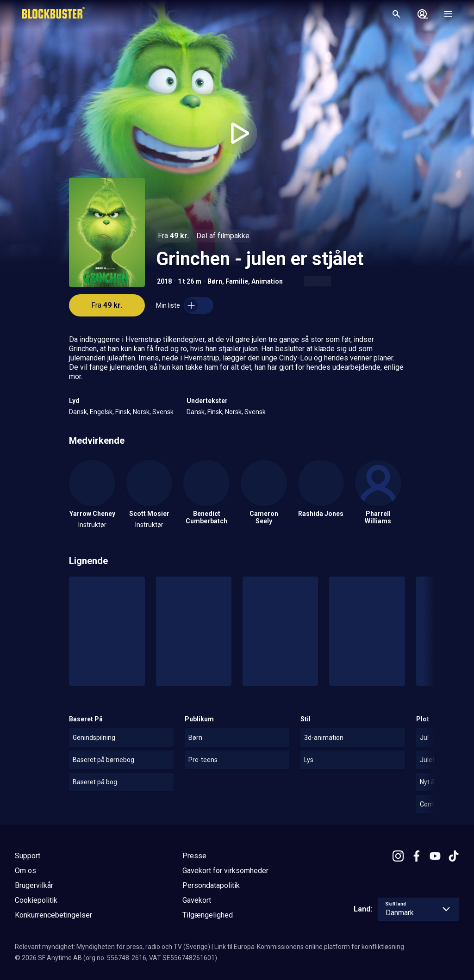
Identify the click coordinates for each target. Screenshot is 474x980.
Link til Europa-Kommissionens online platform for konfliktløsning (309, 947)
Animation (267, 281)
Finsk (123, 412)
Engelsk (101, 412)
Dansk (78, 412)
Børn (215, 281)
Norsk (141, 412)
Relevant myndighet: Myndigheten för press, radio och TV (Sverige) (112, 947)
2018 (164, 281)
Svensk (163, 412)
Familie (237, 281)
